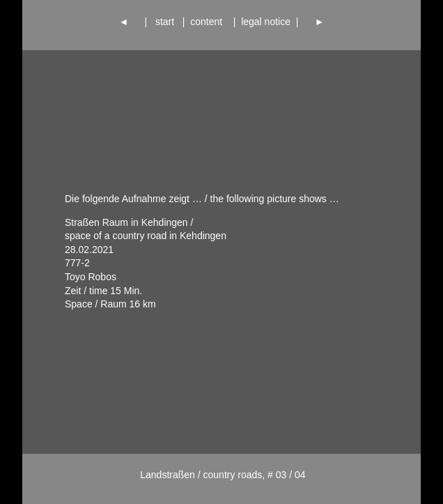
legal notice (265, 22)
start (165, 22)
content (209, 22)
